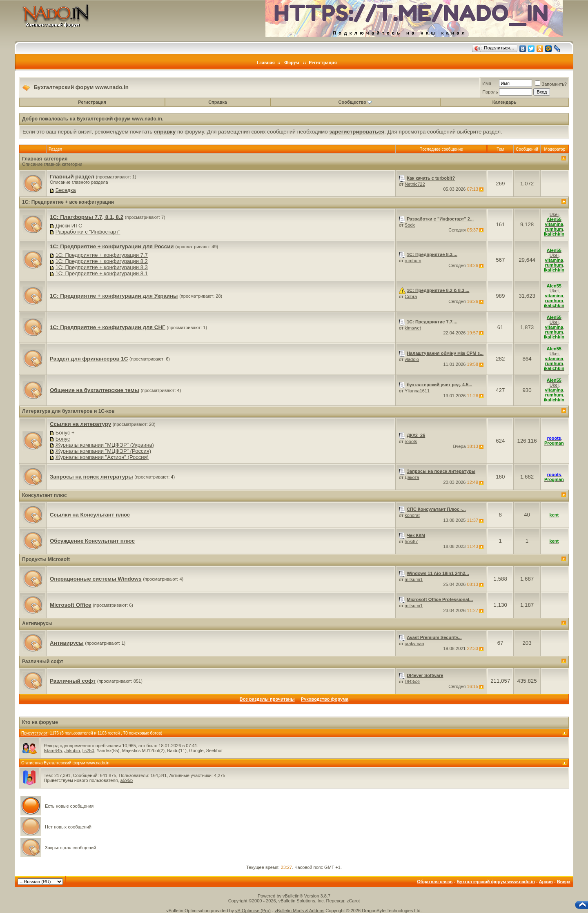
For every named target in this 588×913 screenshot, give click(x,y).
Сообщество (355, 102)
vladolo (412, 359)
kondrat (412, 515)
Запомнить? (551, 84)
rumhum (413, 261)
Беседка (66, 190)
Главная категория (45, 159)
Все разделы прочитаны (267, 699)
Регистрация (323, 62)
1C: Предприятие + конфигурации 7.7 (102, 255)
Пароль (490, 92)
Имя (487, 83)
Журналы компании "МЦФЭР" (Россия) (103, 451)
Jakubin (72, 750)
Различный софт (43, 661)
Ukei (554, 214)
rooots (411, 441)
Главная (266, 62)
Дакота (412, 477)
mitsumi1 (414, 579)
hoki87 (411, 541)
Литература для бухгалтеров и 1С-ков (68, 411)
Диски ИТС (69, 226)
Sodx (410, 225)
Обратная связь (435, 882)
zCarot (353, 901)
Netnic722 (415, 184)
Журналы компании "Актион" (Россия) (102, 457)
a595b (127, 780)
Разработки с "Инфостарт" (88, 232)
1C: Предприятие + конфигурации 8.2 (102, 261)
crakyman (414, 644)
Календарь (504, 102)
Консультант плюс (45, 495)
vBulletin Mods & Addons (300, 911)
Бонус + (65, 433)
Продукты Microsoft (46, 559)
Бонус (63, 439)
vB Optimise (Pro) (253, 911)
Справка (218, 102)
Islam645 (53, 750)
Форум (292, 62)
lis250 (88, 750)
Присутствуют (34, 733)
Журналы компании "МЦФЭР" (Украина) (105, 445)
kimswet (413, 328)
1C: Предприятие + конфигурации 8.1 (102, 273)
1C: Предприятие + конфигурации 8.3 (102, 267)
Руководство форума (325, 699)
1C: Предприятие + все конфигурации (68, 202)
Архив (546, 882)
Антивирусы (37, 624)
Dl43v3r (412, 681)
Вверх (564, 882)
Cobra (411, 296)
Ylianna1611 (417, 391)
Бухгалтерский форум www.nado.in (496, 882)
